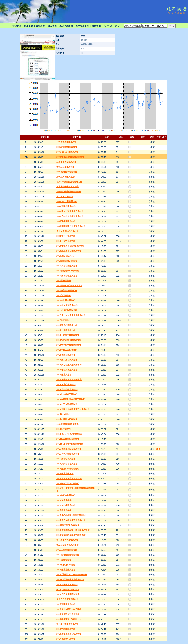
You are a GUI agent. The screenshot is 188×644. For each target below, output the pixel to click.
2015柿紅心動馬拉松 (66, 495)
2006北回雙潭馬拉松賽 (67, 172)
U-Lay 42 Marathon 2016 (68, 590)
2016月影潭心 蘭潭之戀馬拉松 (70, 579)
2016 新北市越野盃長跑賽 (68, 614)
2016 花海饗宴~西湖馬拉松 (69, 619)
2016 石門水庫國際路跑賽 (68, 594)
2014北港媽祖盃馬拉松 (67, 394)
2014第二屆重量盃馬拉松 (68, 439)
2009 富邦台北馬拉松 (66, 236)
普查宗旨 (40, 26)
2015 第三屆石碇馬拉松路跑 (69, 479)
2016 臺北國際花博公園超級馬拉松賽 (73, 530)
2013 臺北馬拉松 (64, 375)
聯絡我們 (96, 26)
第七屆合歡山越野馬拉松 (67, 624)
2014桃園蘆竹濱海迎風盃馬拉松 (71, 399)
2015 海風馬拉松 (64, 500)
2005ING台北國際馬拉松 (67, 152)
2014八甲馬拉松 (64, 429)
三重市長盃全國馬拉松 (66, 162)
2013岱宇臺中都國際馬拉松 (69, 345)
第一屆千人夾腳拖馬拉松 (67, 540)
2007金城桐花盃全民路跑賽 (69, 192)
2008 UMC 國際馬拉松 (67, 201)
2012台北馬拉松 (64, 320)
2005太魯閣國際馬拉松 (67, 147)
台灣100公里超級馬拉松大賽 (69, 182)
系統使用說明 (66, 26)
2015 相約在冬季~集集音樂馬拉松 (72, 515)
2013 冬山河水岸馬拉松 (67, 370)
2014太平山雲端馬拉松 (67, 404)
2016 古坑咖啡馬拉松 (66, 629)
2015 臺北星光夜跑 (65, 474)
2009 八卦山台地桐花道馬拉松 (70, 216)
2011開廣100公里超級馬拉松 (69, 286)
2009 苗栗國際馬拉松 (66, 221)
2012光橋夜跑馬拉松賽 (67, 310)
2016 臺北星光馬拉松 (66, 570)
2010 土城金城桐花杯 (66, 256)
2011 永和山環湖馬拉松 (67, 276)
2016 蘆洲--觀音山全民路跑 (69, 609)
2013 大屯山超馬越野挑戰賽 (69, 365)
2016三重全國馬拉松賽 (67, 550)
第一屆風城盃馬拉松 (65, 177)
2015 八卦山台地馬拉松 (67, 464)
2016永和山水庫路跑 (66, 565)
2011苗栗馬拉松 (64, 295)
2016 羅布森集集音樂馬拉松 (69, 634)
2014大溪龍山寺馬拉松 (67, 419)
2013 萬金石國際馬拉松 (67, 325)
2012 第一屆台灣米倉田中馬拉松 (71, 315)
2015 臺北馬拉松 (64, 510)
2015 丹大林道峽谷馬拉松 (68, 454)
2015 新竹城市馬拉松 (66, 459)
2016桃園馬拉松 (64, 560)
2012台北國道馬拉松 (66, 300)
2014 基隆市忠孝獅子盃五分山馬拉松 (73, 409)
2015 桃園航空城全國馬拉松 (69, 449)
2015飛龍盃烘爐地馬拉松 (68, 483)
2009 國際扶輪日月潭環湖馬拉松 (71, 226)
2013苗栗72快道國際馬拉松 (69, 340)
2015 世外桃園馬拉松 (66, 505)
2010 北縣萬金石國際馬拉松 (69, 251)
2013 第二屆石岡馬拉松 (67, 360)
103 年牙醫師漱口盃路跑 (67, 424)
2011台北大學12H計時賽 (68, 271)
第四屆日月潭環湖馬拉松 (67, 599)
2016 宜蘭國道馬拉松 (66, 604)
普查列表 (17, 26)
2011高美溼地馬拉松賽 (67, 290)
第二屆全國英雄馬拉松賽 (67, 545)
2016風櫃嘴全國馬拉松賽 (68, 555)
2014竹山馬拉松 (64, 414)
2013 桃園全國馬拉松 (66, 355)
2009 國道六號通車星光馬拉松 (70, 211)
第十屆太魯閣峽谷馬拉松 (67, 231)
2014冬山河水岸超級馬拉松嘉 (70, 444)
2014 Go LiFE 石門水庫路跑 (69, 434)
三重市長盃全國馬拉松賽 (67, 187)
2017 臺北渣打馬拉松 (66, 639)
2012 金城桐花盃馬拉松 (67, 305)
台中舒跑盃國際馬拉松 (66, 142)
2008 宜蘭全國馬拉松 (66, 206)
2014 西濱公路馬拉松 (66, 384)
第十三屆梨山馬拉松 (65, 167)
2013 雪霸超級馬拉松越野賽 (69, 380)
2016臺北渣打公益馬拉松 (68, 525)
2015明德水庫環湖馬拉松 (68, 469)
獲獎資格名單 (82, 26)
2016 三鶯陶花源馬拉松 (67, 584)
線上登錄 (29, 26)
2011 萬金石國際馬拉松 (67, 266)
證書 (158, 449)
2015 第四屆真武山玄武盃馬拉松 (71, 520)
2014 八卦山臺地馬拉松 (67, 389)
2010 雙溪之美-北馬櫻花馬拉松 (70, 246)
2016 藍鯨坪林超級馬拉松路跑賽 (71, 535)
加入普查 (52, 26)
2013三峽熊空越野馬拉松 (68, 335)
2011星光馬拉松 (64, 281)
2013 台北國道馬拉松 (66, 330)
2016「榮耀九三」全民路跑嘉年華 (72, 575)
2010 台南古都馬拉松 (66, 241)
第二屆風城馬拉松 (64, 196)
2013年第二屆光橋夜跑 (67, 350)
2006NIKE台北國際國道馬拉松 (70, 157)
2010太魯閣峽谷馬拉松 (67, 261)
